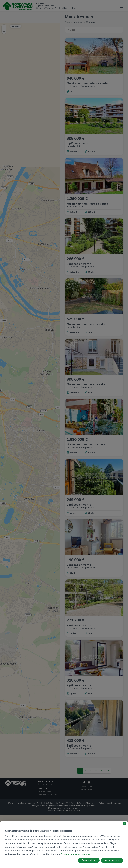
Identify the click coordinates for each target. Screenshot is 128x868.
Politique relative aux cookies (75, 854)
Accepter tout (112, 860)
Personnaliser (89, 860)
